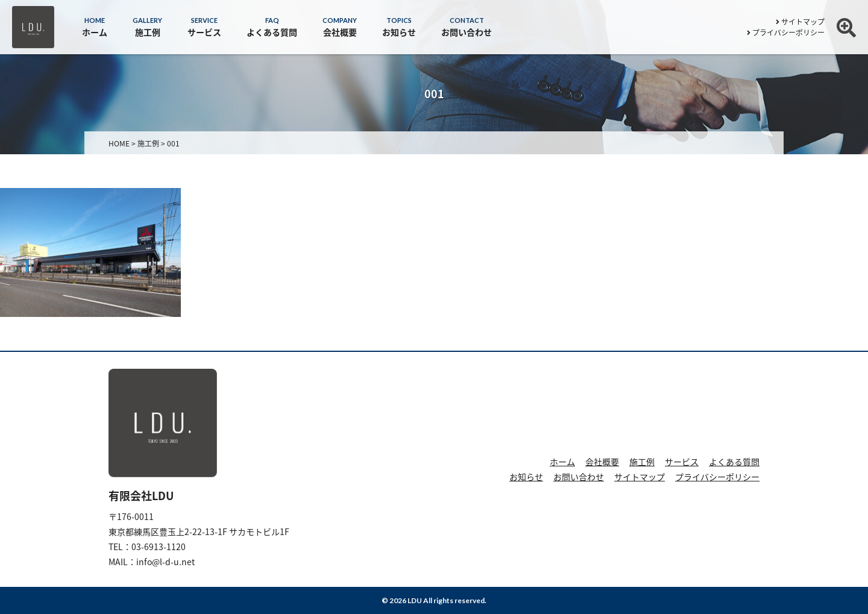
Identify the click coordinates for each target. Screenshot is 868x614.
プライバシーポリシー (786, 33)
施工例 (642, 462)
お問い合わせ (579, 477)
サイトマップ (800, 22)
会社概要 (602, 462)
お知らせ (526, 477)
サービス (682, 462)
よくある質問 (734, 462)
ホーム (562, 462)
